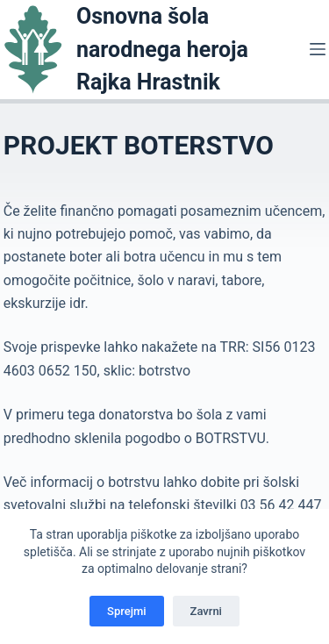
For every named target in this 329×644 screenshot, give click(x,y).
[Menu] (318, 49)
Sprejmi (127, 611)
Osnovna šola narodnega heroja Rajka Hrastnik (162, 49)
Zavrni (206, 611)
